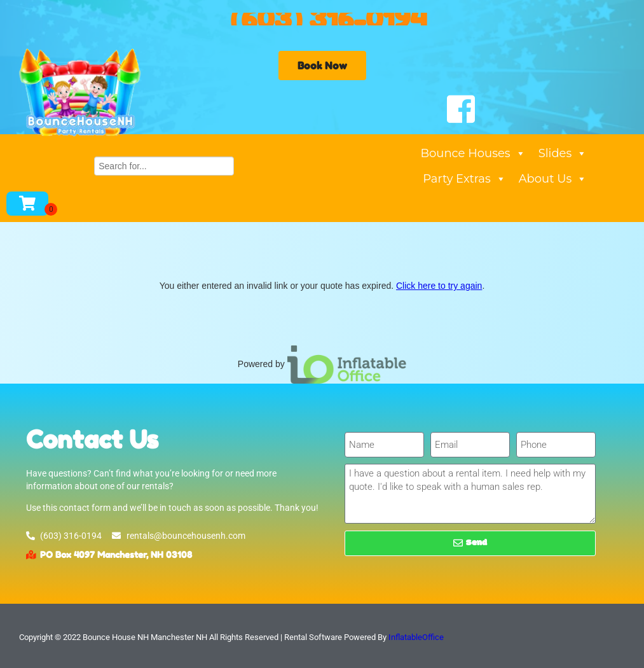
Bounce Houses (473, 153)
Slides (563, 153)
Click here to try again (439, 286)
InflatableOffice (416, 637)
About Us (553, 179)
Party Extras (464, 179)
